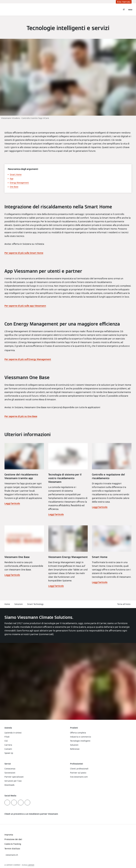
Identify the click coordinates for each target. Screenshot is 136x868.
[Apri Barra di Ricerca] (118, 10)
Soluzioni (19, 604)
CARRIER (31, 865)
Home (7, 604)
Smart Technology (35, 604)
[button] (124, 604)
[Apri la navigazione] (130, 10)
